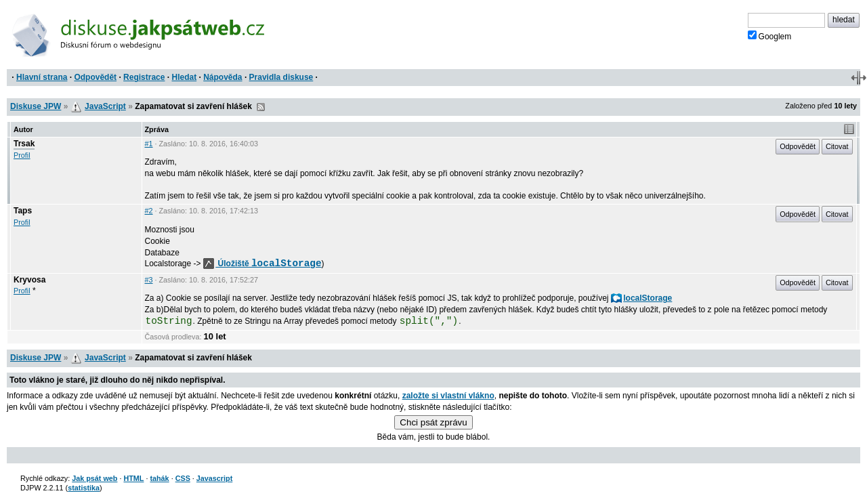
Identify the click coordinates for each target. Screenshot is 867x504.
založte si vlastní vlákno (448, 396)
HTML (133, 478)
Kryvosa (29, 280)
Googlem (770, 36)
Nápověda (223, 77)
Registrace (144, 77)
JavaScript (105, 106)
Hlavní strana (42, 77)
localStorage (641, 298)
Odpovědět (95, 77)
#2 (149, 211)
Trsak (24, 144)
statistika (84, 488)
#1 (149, 144)
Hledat (184, 77)
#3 (149, 280)
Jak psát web (94, 478)
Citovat (837, 146)
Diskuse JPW (36, 106)
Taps (23, 211)
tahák (159, 478)
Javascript (214, 478)
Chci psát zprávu (433, 422)
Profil (22, 155)
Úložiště (262, 264)
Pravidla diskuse (281, 77)
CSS (183, 478)
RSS (261, 107)
